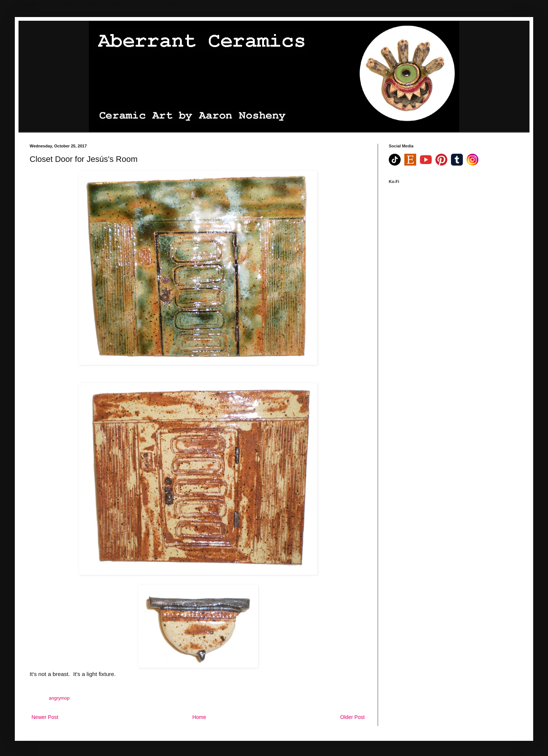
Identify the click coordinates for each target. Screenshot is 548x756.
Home (199, 717)
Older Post (352, 717)
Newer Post (45, 717)
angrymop (59, 698)
